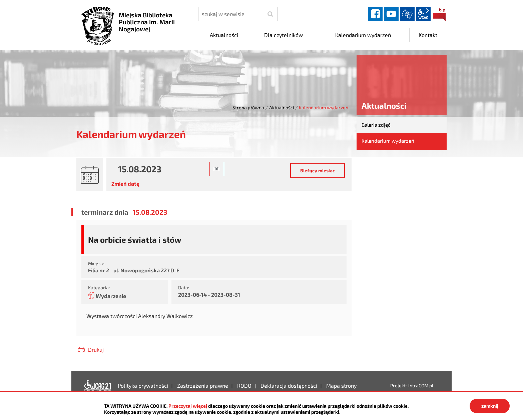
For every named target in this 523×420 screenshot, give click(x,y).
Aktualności (282, 107)
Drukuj (96, 349)
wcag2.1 (423, 14)
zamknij (490, 406)
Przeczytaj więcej (188, 406)
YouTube (391, 14)
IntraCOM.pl (421, 385)
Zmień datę (125, 183)
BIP (439, 14)
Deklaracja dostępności (98, 386)
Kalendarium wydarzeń (388, 141)
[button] (217, 169)
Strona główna (248, 107)
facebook (375, 14)
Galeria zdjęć (376, 125)
